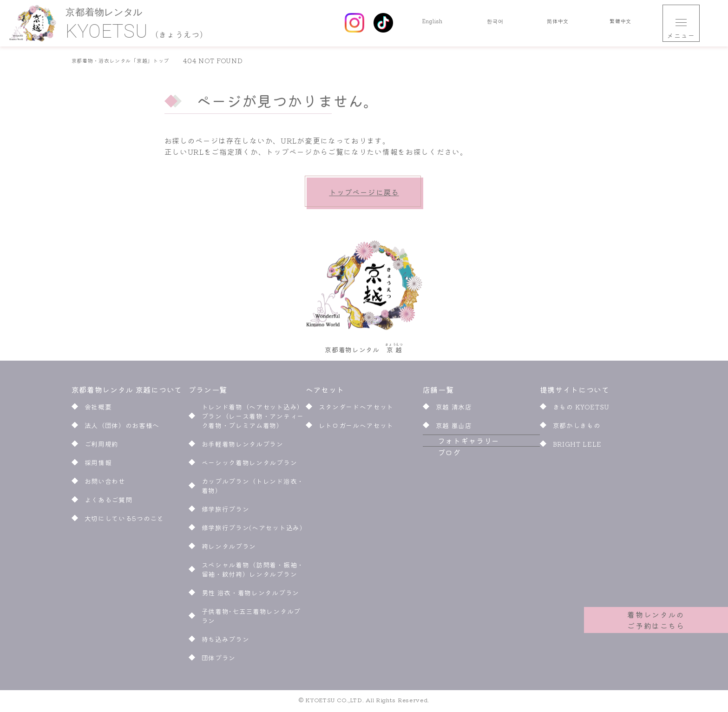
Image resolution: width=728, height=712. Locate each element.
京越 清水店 (454, 409)
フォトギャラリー (454, 455)
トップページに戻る (364, 192)
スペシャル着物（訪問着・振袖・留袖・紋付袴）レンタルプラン (253, 572)
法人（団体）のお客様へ (122, 428)
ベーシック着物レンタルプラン (249, 465)
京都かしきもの (577, 428)
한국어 (495, 23)
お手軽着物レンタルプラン (243, 447)
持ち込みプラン (226, 642)
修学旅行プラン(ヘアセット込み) (254, 530)
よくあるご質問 (108, 502)
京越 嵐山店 (454, 428)
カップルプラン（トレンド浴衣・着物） (253, 488)
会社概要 (98, 409)
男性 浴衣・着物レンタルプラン (251, 595)
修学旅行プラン (226, 512)
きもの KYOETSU (581, 409)
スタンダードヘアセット (356, 409)
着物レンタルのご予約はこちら (656, 614)
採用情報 (98, 465)
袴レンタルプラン (229, 549)
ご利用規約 (102, 447)
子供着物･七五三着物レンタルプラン (251, 619)
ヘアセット (326, 392)
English (432, 23)
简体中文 (558, 23)
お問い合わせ (105, 484)
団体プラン (219, 660)
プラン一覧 (208, 392)
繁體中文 (620, 23)
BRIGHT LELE (577, 447)
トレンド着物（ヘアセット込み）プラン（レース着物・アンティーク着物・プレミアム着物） (253, 419)
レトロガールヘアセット (356, 428)
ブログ (434, 477)
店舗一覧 (438, 392)
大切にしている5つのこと (124, 521)
